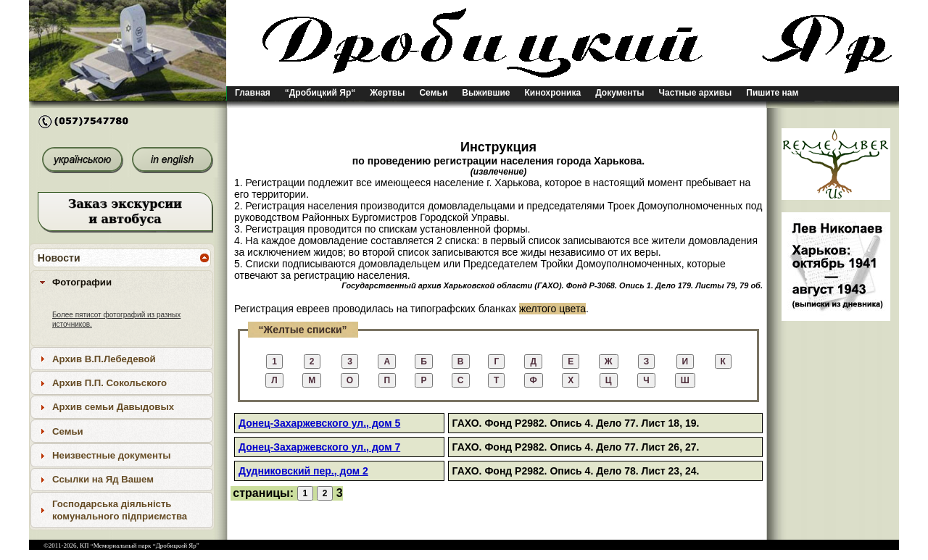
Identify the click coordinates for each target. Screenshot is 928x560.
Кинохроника (553, 93)
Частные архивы (696, 93)
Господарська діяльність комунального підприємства (120, 510)
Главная (253, 93)
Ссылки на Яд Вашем (103, 479)
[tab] (122, 282)
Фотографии (82, 282)
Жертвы (387, 93)
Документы (620, 93)
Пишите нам (772, 93)
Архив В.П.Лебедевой (104, 359)
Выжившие (486, 93)
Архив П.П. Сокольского (109, 383)
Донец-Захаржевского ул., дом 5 (319, 423)
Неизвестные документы (112, 455)
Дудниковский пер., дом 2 (303, 471)
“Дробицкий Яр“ (320, 93)
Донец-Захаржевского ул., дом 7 (319, 447)
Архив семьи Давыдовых (113, 407)
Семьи (433, 93)
